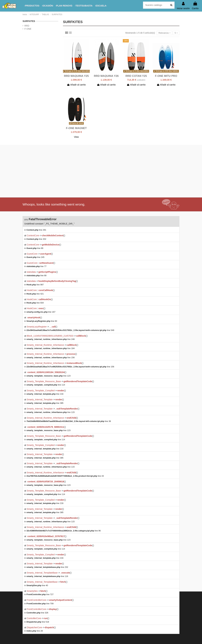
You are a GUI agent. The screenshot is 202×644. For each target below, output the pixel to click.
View (76, 137)
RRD (27, 26)
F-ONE (28, 29)
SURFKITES (29, 21)
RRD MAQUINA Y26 (106, 76)
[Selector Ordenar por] (163, 33)
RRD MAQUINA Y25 (76, 76)
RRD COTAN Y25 (136, 76)
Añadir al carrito (76, 85)
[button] (32, 6)
